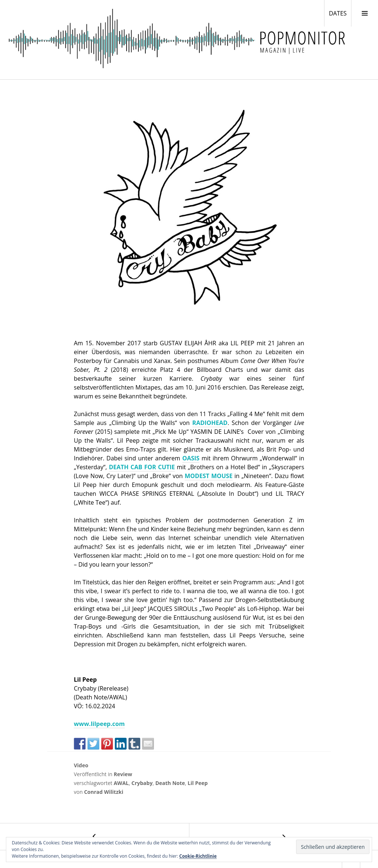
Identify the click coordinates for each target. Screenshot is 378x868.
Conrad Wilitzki (104, 792)
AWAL (121, 783)
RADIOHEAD (210, 423)
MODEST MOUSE (209, 476)
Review (123, 774)
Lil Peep (197, 783)
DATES (340, 13)
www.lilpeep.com (99, 724)
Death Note (170, 783)
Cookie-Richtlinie (198, 856)
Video (81, 765)
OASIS (191, 458)
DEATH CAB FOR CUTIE (142, 467)
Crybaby (142, 783)
